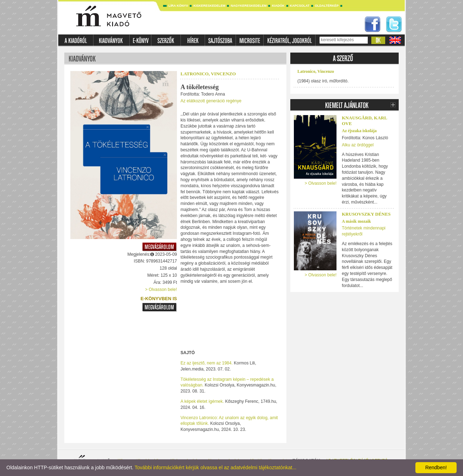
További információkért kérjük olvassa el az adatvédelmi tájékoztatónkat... (216, 467)
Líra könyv (178, 6)
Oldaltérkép (327, 6)
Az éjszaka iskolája (359, 131)
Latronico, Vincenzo (208, 74)
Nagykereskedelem (249, 6)
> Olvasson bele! (161, 290)
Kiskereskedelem (209, 6)
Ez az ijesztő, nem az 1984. (207, 363)
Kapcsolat (300, 6)
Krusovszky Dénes (366, 214)
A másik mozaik (356, 221)
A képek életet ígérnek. (202, 401)
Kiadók (278, 6)
